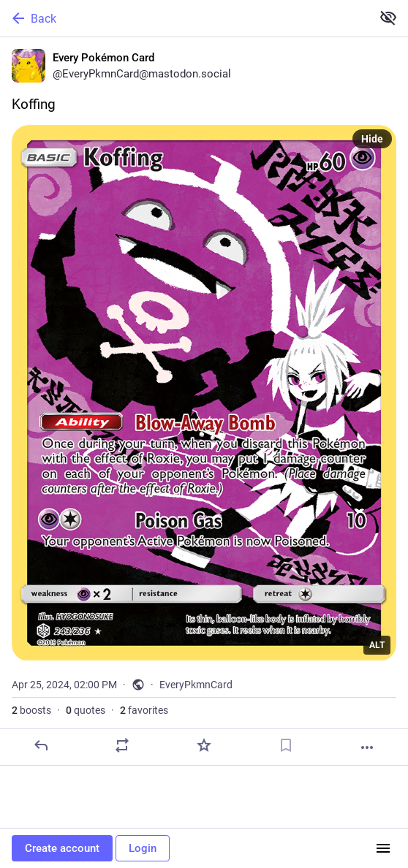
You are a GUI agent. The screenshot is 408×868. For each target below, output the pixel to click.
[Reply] (41, 745)
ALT (377, 645)
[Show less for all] (388, 18)
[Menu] (383, 848)
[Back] (184, 18)
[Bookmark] (286, 745)
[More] (367, 747)
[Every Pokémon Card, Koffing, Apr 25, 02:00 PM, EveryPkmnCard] (204, 401)
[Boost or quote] (122, 745)
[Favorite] (204, 745)
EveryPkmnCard (196, 685)
